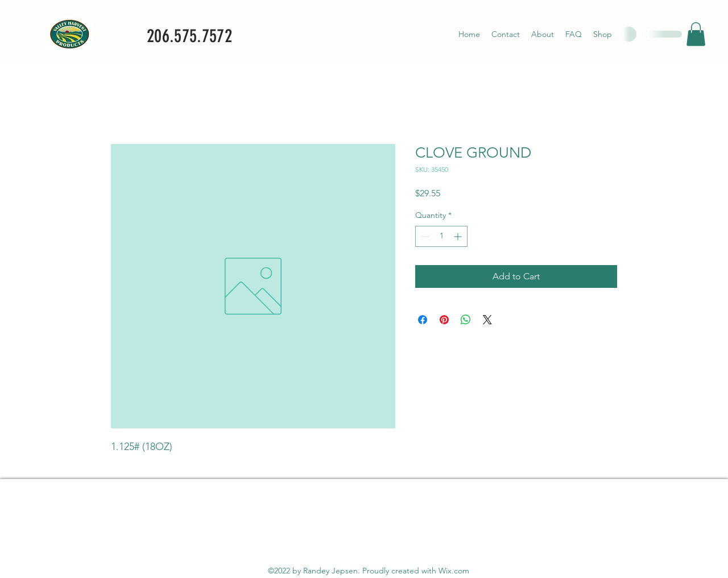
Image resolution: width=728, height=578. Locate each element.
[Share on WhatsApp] (466, 320)
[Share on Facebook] (423, 320)
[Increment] (459, 236)
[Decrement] (424, 236)
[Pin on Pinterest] (444, 320)
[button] (696, 34)
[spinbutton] (441, 236)
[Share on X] (487, 320)
